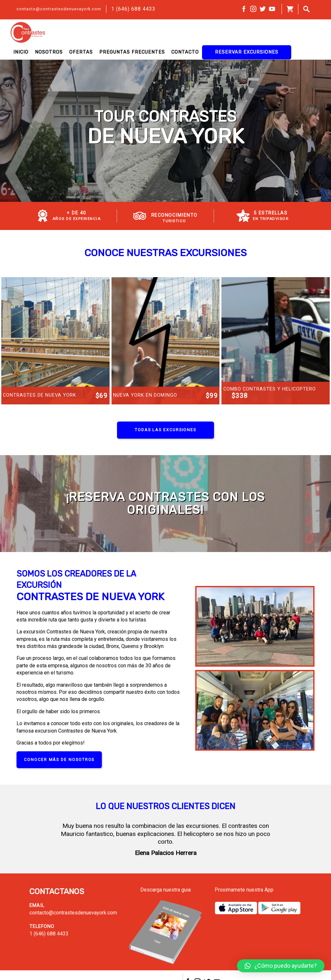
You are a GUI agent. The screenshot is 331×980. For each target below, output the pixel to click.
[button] (281, 966)
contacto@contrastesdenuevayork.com (59, 9)
